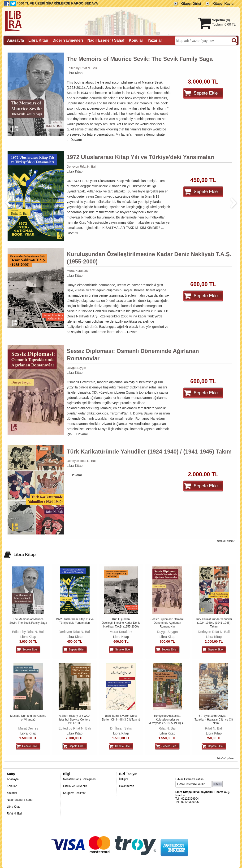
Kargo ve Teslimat (74, 793)
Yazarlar (12, 793)
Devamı (76, 140)
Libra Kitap (75, 73)
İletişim (123, 779)
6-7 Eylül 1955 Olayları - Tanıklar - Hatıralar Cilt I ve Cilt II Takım (214, 719)
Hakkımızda (127, 786)
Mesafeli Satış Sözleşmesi (80, 779)
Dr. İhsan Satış (121, 728)
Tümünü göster (225, 541)
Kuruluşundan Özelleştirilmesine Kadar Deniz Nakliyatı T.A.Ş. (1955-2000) (149, 258)
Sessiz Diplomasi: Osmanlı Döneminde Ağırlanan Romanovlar (133, 355)
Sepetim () (221, 20)
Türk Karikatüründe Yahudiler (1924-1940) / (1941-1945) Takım (149, 452)
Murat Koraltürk (77, 271)
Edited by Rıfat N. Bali (82, 68)
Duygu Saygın (76, 368)
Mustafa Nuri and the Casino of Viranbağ (28, 718)
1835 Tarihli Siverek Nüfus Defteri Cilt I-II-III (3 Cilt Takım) (121, 718)
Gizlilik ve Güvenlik (75, 786)
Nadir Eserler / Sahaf (20, 800)
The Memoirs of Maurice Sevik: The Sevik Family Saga (140, 59)
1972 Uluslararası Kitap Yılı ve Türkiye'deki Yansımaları (140, 157)
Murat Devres (28, 728)
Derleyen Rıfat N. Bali (81, 167)
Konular (12, 786)
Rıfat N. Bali (167, 728)
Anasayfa (13, 779)
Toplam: (224, 24)
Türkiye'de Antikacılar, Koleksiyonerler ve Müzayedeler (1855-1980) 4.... (167, 719)
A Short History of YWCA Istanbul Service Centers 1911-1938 (75, 719)
